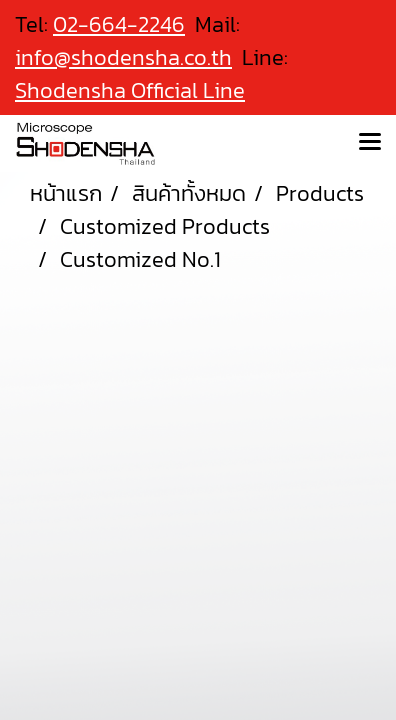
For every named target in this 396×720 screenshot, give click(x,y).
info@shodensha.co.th (123, 57)
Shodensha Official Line (130, 90)
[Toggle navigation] (370, 143)
